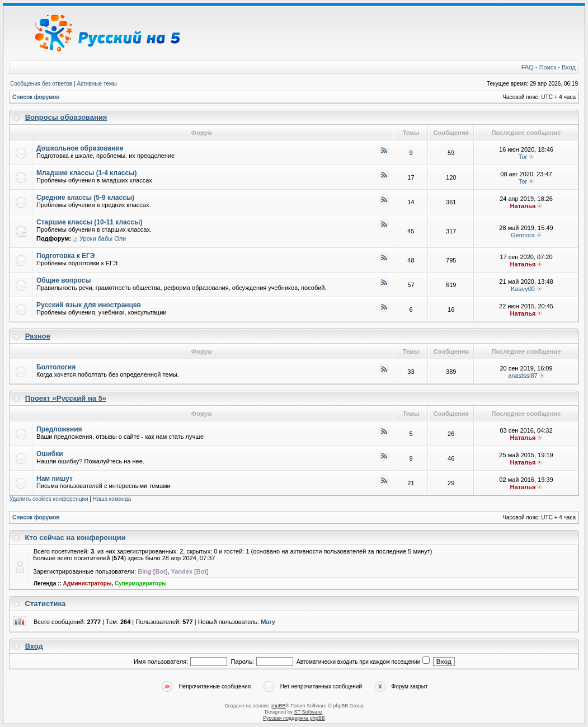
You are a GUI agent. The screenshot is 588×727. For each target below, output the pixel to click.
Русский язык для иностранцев (89, 305)
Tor (523, 157)
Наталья (523, 206)
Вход (569, 67)
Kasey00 (523, 289)
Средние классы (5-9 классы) (85, 198)
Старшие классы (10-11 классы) (89, 222)
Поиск (548, 67)
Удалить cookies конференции (49, 499)
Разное (38, 336)
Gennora (523, 235)
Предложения (59, 429)
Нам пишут (55, 479)
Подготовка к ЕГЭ (65, 256)
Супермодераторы (141, 583)
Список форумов (36, 97)
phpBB (278, 706)
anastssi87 (523, 376)
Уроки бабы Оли (103, 238)
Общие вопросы (63, 280)
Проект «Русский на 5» (66, 398)
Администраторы (87, 583)
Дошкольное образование (80, 148)
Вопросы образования (66, 117)
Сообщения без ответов (41, 84)
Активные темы (97, 84)
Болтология (56, 367)
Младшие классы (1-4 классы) (86, 173)
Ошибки (50, 454)
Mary (268, 622)
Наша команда (112, 499)
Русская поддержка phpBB (294, 718)
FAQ (528, 67)
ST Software (308, 712)
